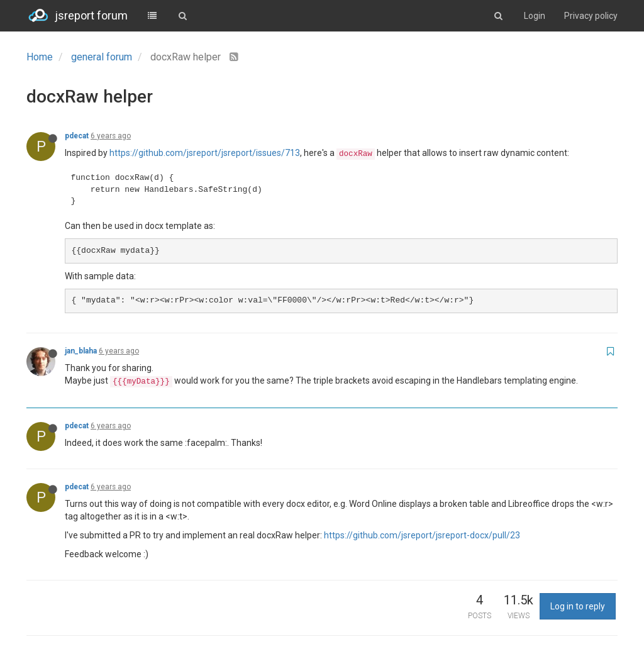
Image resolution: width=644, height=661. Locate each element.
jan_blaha (81, 351)
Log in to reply (578, 606)
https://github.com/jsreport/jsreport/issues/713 (205, 153)
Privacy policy (591, 16)
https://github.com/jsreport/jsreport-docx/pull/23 (422, 535)
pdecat (77, 136)
